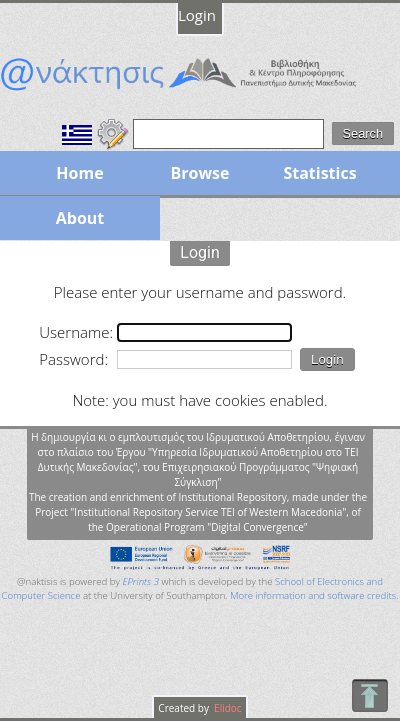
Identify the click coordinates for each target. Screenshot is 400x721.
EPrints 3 (140, 581)
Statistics (319, 173)
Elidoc (227, 708)
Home (79, 173)
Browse (199, 173)
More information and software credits (313, 595)
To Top (369, 695)
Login (197, 15)
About (80, 218)
